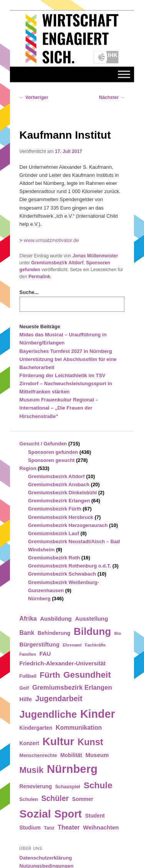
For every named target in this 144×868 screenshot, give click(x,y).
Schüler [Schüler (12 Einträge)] (55, 798)
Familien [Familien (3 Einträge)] (28, 654)
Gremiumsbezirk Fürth (55, 509)
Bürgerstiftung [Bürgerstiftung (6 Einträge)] (40, 644)
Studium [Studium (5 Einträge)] (30, 828)
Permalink (39, 277)
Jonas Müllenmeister (95, 256)
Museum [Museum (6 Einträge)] (97, 755)
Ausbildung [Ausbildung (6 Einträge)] (56, 619)
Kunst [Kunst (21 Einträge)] (90, 742)
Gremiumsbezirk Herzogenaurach (68, 525)
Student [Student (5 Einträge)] (95, 816)
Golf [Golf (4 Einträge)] (24, 688)
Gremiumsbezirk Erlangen (59, 501)
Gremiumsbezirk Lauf (54, 533)
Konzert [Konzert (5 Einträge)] (29, 743)
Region (28, 468)
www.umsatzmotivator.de (51, 240)
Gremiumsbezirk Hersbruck (61, 517)
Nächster (112, 97)
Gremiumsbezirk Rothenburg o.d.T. (70, 566)
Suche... (29, 292)
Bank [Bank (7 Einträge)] (27, 633)
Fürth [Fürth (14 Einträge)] (50, 675)
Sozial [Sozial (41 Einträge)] (35, 814)
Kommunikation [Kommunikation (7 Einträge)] (79, 728)
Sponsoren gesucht (51, 460)
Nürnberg (39, 599)
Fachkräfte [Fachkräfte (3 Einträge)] (95, 645)
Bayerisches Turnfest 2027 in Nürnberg (66, 351)
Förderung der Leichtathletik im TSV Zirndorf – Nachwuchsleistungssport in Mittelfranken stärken (66, 384)
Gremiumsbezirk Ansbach (59, 484)
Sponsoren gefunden (53, 452)
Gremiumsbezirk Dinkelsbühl (62, 493)
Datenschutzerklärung (46, 858)
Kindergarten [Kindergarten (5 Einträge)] (36, 728)
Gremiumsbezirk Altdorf (57, 263)
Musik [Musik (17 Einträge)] (32, 770)
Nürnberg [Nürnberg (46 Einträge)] (72, 769)
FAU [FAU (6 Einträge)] (45, 654)
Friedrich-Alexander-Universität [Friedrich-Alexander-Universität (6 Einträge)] (63, 663)
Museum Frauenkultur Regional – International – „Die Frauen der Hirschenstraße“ (59, 408)
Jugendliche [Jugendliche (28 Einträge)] (48, 714)
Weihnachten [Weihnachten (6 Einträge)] (101, 827)
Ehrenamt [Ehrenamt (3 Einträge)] (72, 645)
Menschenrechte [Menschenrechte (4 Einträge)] (38, 756)
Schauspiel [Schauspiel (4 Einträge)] (68, 787)
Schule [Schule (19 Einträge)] (98, 785)
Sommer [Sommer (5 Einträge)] (83, 799)
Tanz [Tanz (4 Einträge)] (49, 828)
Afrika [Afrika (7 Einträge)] (28, 619)
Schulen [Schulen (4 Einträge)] (29, 799)
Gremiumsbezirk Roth (54, 558)
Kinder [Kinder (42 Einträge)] (98, 714)
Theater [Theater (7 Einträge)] (69, 827)
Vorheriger (34, 97)
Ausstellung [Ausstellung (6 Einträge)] (91, 619)
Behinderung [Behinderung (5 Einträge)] (54, 633)
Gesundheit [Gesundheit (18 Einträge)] (87, 675)
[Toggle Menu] (124, 75)
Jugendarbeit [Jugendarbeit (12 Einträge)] (59, 698)
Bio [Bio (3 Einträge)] (118, 633)
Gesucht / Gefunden (43, 444)
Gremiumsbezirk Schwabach (62, 574)
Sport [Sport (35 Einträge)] (68, 814)
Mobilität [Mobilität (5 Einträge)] (71, 755)
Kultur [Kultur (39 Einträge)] (59, 741)
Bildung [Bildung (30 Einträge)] (92, 631)
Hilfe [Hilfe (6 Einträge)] (26, 699)
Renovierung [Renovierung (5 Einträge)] (36, 787)
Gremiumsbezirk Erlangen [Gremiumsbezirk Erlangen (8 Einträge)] (72, 688)
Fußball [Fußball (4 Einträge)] (28, 676)
